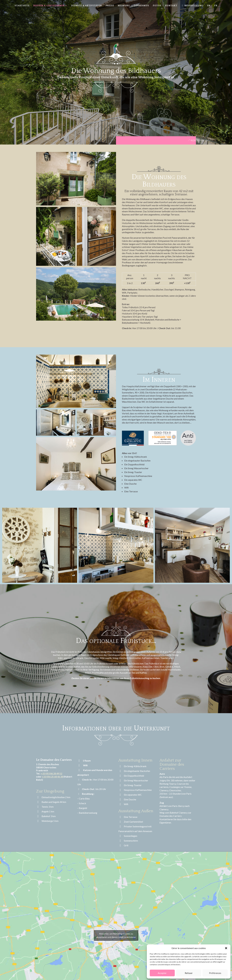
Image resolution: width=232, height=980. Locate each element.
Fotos (157, 6)
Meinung (124, 6)
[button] (226, 948)
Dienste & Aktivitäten (86, 6)
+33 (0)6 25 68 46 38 (52, 777)
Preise (110, 6)
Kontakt (171, 6)
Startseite (22, 6)
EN (209, 6)
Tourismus (141, 6)
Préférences (215, 973)
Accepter (162, 973)
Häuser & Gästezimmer (49, 6)
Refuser (189, 973)
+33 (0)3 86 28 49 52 (52, 773)
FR (216, 6)
